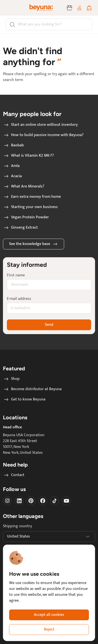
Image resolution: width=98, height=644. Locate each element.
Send (49, 325)
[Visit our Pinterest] (31, 501)
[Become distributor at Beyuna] (70, 8)
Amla (11, 166)
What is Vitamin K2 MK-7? (28, 156)
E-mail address (19, 299)
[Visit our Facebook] (43, 501)
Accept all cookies (49, 615)
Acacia (13, 176)
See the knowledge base (34, 244)
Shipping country (17, 526)
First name (16, 275)
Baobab (14, 145)
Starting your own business (30, 207)
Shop (11, 379)
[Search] (49, 24)
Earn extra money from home (32, 197)
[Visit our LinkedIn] (19, 501)
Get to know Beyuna (24, 399)
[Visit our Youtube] (66, 501)
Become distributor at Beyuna (32, 389)
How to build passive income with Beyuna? (43, 135)
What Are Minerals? (24, 187)
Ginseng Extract (21, 228)
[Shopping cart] (89, 8)
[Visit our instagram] (7, 501)
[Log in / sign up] (79, 8)
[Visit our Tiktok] (55, 501)
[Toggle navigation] (11, 8)
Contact (14, 475)
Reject (49, 629)
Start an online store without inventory (41, 125)
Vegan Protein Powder (26, 217)
